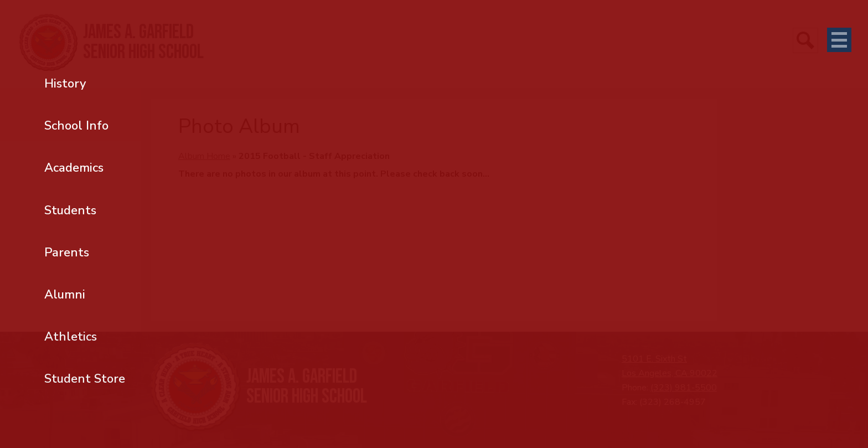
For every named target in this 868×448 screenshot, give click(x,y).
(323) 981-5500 (684, 388)
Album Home (204, 156)
